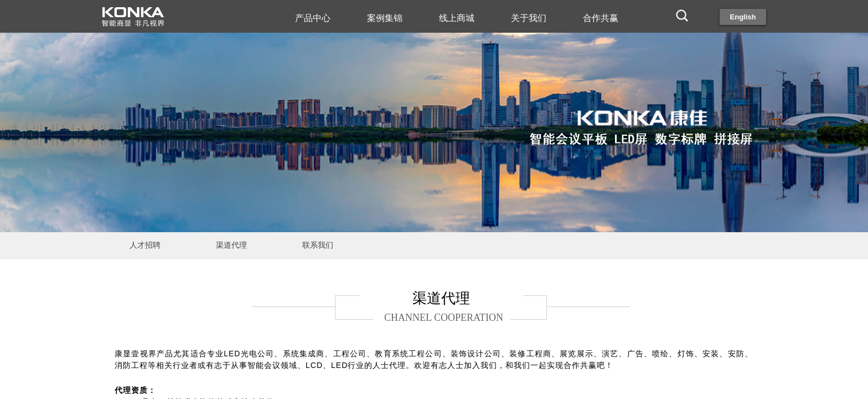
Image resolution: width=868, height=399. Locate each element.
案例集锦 (385, 18)
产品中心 (313, 18)
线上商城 (457, 18)
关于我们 (529, 18)
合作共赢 (601, 18)
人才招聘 (145, 245)
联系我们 (318, 245)
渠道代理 (231, 245)
